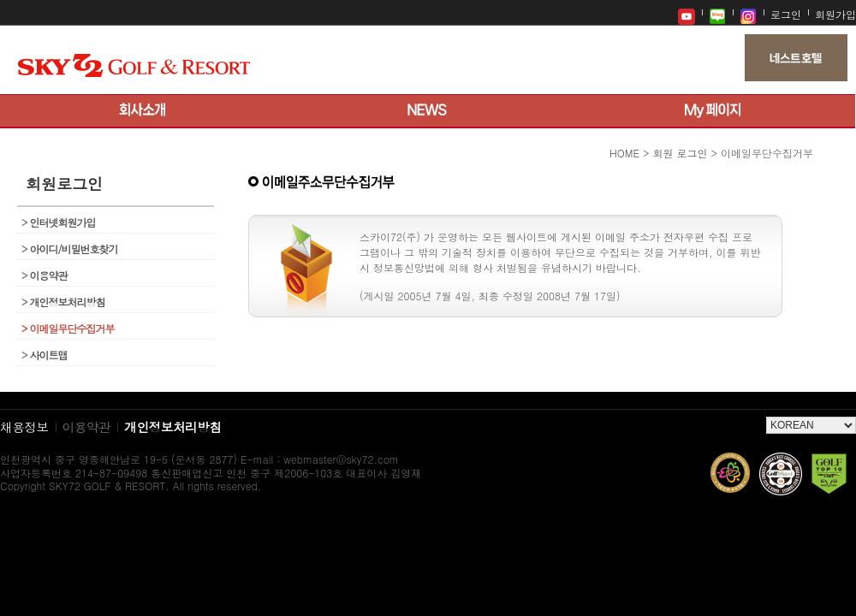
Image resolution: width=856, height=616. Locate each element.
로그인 (786, 14)
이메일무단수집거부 (68, 328)
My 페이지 (713, 111)
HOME (624, 153)
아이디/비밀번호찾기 (70, 249)
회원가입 (835, 14)
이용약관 (45, 275)
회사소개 (143, 111)
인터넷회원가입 (59, 222)
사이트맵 (45, 355)
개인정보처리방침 (63, 302)
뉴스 (428, 111)
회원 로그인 (680, 153)
